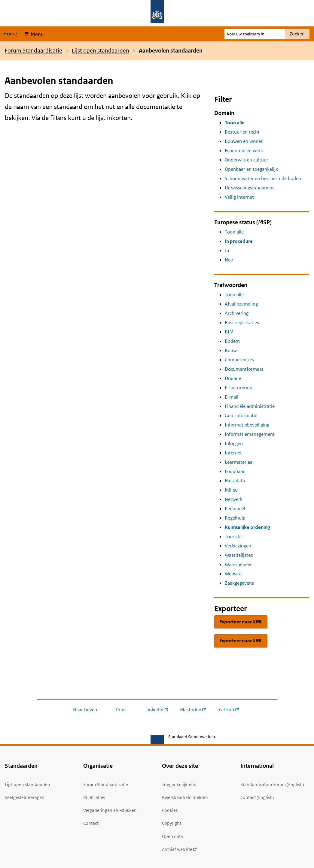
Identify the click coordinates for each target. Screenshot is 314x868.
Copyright (172, 823)
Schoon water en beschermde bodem (264, 178)
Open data (172, 836)
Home (10, 34)
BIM (229, 332)
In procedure (239, 241)
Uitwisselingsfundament (250, 188)
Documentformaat (244, 369)
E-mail (232, 397)
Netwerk (234, 499)
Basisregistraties (242, 322)
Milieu (231, 490)
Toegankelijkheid (179, 784)
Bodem (232, 341)
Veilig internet (239, 197)
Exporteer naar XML (241, 622)
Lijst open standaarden (101, 51)
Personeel (235, 509)
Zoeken (297, 34)
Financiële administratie (250, 406)
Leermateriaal (239, 462)
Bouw (231, 350)
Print (121, 710)
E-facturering (238, 388)
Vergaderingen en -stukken (110, 810)
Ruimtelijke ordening (247, 527)
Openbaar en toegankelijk (251, 169)
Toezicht (233, 536)
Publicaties (94, 797)
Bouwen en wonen (244, 141)
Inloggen (234, 443)
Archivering (237, 313)
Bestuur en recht (242, 132)
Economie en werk (244, 151)
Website (233, 574)
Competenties (239, 360)
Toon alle (235, 123)
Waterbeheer (238, 564)
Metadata (235, 481)
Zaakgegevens (239, 583)
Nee (229, 260)
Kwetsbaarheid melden (185, 797)
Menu (37, 34)
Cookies (170, 810)
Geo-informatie (241, 416)
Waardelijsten (239, 555)
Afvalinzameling (241, 304)
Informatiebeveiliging (247, 425)
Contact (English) (257, 797)
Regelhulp (235, 518)
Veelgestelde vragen (25, 797)
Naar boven (85, 710)
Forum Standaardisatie (34, 51)
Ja (227, 250)
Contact (91, 823)
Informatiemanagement (250, 434)
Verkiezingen (238, 546)
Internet (233, 453)
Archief (180, 849)
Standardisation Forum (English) (272, 784)
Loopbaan (235, 471)
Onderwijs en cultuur (247, 160)
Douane (233, 378)
